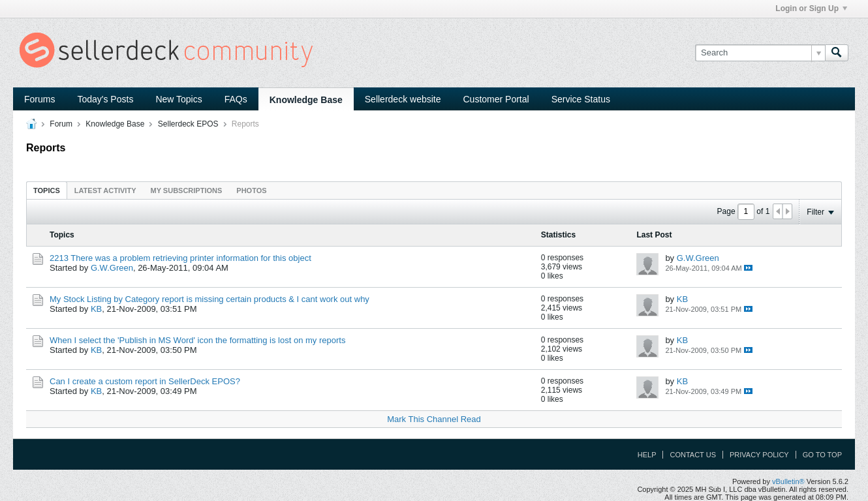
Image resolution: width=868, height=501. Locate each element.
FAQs (236, 99)
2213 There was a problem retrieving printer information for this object (180, 258)
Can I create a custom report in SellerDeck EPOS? (145, 381)
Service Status (581, 99)
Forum (61, 124)
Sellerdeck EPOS (188, 124)
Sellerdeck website (403, 99)
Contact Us (693, 455)
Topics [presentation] (47, 190)
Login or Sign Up (811, 8)
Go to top (822, 455)
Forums (39, 99)
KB (96, 309)
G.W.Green (112, 268)
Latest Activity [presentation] (105, 190)
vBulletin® (788, 481)
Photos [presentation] (251, 190)
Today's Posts (105, 99)
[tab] (47, 190)
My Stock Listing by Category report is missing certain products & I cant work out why (209, 299)
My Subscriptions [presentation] (187, 190)
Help (647, 455)
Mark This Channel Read (434, 419)
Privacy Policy (759, 455)
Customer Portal (496, 99)
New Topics (178, 99)
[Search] (760, 53)
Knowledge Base (306, 100)
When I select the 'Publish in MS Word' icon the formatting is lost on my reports (197, 340)
